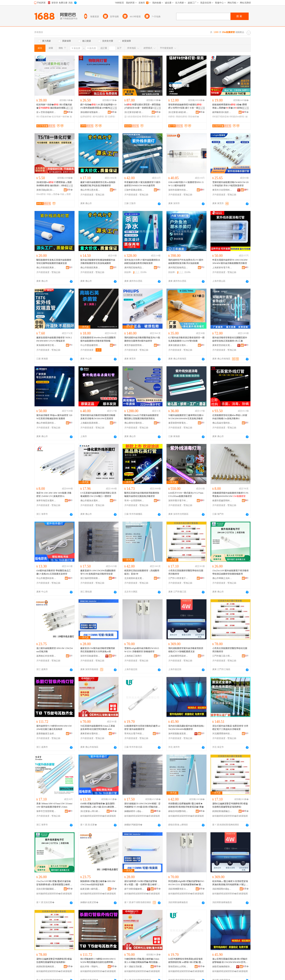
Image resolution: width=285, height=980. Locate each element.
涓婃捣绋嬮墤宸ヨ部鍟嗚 (178, 889)
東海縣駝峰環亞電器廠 (46, 345)
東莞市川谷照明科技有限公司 (222, 190)
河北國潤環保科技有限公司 (222, 734)
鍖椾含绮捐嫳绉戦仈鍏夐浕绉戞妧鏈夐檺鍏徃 (178, 811)
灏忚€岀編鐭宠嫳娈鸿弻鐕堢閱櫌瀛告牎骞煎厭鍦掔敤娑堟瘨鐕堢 (230, 805)
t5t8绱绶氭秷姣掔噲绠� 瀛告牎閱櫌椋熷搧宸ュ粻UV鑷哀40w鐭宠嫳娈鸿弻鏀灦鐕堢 (98, 805)
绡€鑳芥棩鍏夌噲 (221, 117)
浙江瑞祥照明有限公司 (90, 578)
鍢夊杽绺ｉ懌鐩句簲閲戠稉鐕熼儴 (90, 967)
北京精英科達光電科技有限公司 (134, 578)
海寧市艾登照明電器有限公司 (46, 811)
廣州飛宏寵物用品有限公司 (134, 268)
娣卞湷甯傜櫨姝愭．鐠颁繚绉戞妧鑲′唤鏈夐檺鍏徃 (134, 889)
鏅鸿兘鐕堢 (99, 117)
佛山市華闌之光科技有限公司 (222, 578)
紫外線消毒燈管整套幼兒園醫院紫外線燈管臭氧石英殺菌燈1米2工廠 (230, 339)
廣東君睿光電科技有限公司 (90, 734)
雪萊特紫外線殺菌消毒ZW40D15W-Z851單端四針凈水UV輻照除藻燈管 (230, 184)
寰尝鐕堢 (110, 117)
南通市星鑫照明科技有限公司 (222, 501)
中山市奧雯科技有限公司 (46, 578)
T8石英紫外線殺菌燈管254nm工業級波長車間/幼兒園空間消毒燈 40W (98, 728)
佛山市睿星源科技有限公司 (46, 423)
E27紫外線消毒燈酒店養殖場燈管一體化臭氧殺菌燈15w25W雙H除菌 (186, 339)
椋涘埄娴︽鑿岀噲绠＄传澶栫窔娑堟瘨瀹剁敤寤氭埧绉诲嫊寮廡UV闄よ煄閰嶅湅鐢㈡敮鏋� (230, 883)
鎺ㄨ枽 (70, 108)
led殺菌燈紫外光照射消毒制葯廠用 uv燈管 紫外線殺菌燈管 (142, 728)
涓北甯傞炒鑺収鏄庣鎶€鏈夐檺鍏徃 (134, 112)
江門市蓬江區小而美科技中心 (222, 656)
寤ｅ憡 (114, 108)
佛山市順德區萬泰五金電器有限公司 (46, 268)
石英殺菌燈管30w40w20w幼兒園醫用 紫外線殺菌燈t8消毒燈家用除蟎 (98, 339)
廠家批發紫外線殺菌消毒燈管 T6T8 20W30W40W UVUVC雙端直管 (54, 339)
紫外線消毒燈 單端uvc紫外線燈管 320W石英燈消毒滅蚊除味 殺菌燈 (54, 417)
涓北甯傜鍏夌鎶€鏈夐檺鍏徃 (178, 112)
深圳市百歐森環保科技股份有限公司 (90, 656)
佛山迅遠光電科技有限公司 (222, 423)
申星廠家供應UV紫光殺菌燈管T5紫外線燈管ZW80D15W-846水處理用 (142, 184)
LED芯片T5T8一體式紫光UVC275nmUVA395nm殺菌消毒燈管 (186, 495)
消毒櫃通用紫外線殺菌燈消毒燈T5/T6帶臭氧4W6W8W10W (230, 495)
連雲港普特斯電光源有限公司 (178, 423)
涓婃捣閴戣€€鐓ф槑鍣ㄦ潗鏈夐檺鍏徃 (222, 889)
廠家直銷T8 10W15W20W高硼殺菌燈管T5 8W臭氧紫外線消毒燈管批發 (98, 572)
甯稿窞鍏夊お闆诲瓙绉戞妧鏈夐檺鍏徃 (178, 967)
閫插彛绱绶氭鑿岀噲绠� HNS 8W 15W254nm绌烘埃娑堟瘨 (98, 883)
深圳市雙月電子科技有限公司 (178, 501)
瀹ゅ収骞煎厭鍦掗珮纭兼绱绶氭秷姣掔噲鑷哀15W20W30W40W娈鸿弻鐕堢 (230, 961)
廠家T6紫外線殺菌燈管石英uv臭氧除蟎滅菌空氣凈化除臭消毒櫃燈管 (98, 184)
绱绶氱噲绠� (44, 117)
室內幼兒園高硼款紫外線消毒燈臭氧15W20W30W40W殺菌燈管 (186, 728)
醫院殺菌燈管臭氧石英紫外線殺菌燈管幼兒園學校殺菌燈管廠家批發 (54, 262)
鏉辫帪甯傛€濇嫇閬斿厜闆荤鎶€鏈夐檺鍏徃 (222, 112)
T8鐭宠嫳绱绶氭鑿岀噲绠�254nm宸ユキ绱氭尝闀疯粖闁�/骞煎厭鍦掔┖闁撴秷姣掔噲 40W (142, 961)
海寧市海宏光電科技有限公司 (46, 501)
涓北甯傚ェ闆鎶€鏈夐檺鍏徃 (90, 811)
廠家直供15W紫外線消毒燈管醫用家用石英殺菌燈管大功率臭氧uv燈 (98, 650)
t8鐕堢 (172, 117)
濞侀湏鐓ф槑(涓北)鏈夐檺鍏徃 (46, 190)
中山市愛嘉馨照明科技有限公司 (90, 345)
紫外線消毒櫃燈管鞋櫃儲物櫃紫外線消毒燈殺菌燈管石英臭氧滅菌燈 (98, 262)
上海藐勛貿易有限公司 (90, 423)
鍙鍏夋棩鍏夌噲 (133, 117)
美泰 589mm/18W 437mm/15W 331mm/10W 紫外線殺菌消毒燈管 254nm (54, 805)
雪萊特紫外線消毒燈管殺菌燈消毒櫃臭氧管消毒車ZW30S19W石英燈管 (98, 417)
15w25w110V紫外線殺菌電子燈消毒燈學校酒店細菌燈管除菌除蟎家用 (230, 572)
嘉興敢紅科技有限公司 (46, 656)
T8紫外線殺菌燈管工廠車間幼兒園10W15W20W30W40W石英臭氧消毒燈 (186, 417)
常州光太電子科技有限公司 (134, 734)
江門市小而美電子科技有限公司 (178, 578)
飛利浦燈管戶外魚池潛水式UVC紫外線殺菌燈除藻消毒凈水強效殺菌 (186, 262)
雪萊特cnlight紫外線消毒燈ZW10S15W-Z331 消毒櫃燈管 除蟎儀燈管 (142, 650)
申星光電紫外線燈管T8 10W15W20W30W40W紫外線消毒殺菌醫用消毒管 (230, 262)
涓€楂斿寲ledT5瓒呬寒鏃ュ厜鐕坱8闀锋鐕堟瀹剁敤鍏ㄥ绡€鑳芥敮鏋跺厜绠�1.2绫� (54, 184)
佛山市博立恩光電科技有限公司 (90, 190)
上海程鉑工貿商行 (133, 656)
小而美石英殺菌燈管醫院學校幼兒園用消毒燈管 (186, 572)
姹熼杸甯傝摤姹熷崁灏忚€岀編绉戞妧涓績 (46, 967)
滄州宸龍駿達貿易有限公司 (178, 734)
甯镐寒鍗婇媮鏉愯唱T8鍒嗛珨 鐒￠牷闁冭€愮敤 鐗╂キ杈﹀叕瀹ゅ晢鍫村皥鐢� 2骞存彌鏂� (185, 106)
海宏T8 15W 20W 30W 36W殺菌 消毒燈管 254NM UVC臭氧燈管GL (54, 495)
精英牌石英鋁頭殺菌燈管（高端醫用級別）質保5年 (142, 572)
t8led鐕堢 (41, 194)
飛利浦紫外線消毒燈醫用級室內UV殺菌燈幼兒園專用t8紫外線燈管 (142, 339)
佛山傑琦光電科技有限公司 (134, 423)
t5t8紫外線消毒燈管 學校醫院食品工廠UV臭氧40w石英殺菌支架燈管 (54, 572)
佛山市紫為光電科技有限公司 (90, 501)
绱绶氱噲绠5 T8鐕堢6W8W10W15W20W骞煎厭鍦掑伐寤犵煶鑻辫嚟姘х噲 (98, 961)
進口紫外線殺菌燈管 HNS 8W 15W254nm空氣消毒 (54, 650)
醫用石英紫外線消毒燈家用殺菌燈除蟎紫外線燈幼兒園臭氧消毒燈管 (142, 495)
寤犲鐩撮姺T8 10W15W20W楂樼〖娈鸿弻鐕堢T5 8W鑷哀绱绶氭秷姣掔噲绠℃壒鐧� (142, 805)
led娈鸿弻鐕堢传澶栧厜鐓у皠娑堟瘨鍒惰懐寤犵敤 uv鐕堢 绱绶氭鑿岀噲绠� (186, 961)
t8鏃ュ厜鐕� (53, 194)
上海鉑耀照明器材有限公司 (178, 656)
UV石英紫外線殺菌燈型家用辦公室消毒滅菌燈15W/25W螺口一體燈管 (98, 495)
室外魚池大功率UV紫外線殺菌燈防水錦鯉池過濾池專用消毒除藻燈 (142, 262)
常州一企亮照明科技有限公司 (134, 501)
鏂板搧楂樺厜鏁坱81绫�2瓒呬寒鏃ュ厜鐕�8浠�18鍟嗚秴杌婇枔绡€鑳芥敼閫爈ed (230, 106)
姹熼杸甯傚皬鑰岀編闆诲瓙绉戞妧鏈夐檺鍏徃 (222, 811)
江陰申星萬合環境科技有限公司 (134, 190)
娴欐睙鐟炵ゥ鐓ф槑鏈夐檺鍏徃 (134, 811)
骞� (70, 112)
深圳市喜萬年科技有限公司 (178, 190)
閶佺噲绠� (194, 117)
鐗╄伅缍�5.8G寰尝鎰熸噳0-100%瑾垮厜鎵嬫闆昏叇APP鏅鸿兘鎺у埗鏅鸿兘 (98, 106)
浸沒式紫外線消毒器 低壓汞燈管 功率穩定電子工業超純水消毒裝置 (230, 728)
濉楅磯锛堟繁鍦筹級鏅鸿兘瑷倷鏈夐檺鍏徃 (90, 112)
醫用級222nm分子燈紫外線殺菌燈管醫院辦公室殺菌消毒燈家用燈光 (142, 417)
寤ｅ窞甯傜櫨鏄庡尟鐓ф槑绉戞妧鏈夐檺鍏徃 (46, 112)
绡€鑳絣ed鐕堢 (237, 117)
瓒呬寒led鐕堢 (149, 117)
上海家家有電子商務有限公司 (222, 268)
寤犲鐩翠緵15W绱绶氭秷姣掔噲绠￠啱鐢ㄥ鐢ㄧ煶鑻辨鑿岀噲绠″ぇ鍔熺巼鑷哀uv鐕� (142, 883)
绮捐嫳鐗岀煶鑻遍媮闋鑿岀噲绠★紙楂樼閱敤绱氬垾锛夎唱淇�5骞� (186, 805)
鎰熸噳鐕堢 (86, 117)
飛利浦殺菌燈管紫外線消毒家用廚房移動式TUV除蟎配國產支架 (186, 650)
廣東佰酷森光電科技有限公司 (178, 345)
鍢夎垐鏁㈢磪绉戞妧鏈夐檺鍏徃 (90, 889)
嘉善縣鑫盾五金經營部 (46, 734)
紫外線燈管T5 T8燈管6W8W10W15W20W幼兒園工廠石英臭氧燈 (54, 728)
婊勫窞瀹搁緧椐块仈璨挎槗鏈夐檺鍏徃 (222, 967)
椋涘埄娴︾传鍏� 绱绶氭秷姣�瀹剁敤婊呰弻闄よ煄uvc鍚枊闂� (54, 106)
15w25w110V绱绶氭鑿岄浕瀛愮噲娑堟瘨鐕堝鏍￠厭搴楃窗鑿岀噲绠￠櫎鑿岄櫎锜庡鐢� (54, 883)
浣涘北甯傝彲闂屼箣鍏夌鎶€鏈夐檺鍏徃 (46, 889)
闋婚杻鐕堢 (182, 117)
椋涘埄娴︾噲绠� (60, 117)
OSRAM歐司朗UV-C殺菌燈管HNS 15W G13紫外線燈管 (186, 184)
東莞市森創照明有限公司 (134, 345)
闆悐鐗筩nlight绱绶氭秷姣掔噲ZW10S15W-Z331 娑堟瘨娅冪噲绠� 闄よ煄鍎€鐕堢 (186, 883)
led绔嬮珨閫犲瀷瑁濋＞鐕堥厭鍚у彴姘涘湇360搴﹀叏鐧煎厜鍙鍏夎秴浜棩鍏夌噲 (142, 106)
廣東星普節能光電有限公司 (222, 345)
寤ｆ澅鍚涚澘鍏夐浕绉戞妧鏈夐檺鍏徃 (134, 967)
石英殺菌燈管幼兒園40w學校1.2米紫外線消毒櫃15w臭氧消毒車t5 (230, 417)
